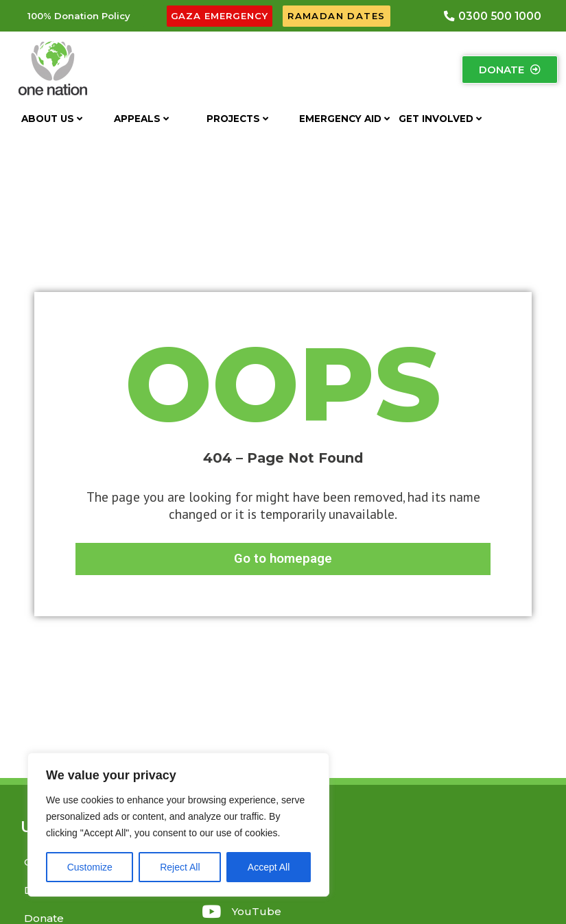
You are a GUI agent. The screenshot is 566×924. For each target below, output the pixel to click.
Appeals (141, 120)
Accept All (269, 867)
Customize (90, 867)
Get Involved (440, 120)
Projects (237, 120)
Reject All (180, 867)
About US (52, 120)
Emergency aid (344, 120)
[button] (79, 17)
